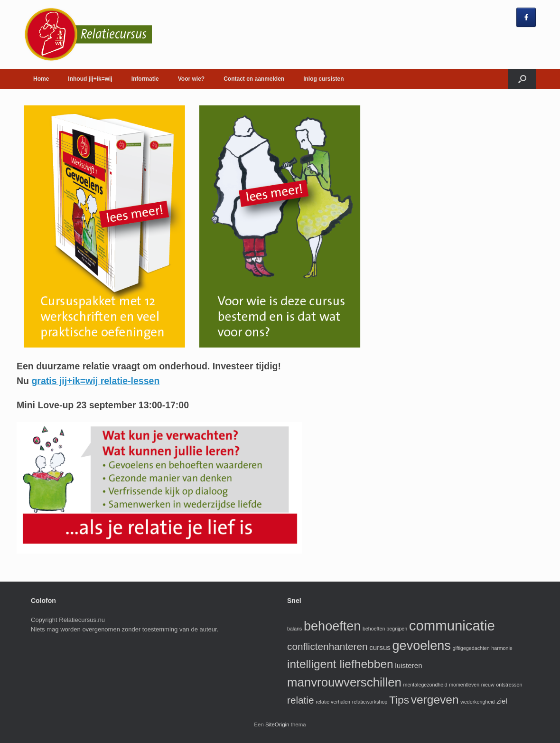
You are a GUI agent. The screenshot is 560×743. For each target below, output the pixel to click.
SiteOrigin (277, 724)
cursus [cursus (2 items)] (380, 647)
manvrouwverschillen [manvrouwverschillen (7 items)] (344, 682)
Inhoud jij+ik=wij (90, 79)
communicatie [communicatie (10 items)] (452, 625)
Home (41, 79)
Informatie (145, 79)
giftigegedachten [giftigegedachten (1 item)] (471, 648)
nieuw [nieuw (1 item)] (488, 685)
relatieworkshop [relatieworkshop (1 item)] (370, 702)
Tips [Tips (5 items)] (399, 700)
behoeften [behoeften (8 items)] (332, 626)
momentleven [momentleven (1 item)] (464, 685)
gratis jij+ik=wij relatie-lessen (95, 381)
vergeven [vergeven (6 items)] (435, 700)
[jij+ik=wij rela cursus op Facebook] (526, 17)
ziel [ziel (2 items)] (502, 701)
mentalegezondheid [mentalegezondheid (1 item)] (425, 685)
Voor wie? (191, 79)
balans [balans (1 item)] (294, 629)
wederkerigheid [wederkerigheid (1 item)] (477, 702)
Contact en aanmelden (254, 79)
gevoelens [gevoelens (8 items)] (422, 646)
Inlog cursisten (323, 79)
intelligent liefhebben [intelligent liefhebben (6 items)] (340, 664)
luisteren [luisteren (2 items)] (408, 665)
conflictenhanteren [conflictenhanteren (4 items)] (327, 646)
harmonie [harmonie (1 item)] (502, 648)
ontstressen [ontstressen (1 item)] (509, 685)
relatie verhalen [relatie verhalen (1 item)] (333, 702)
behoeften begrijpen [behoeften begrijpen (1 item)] (385, 629)
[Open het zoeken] (522, 79)
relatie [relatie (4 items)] (301, 700)
